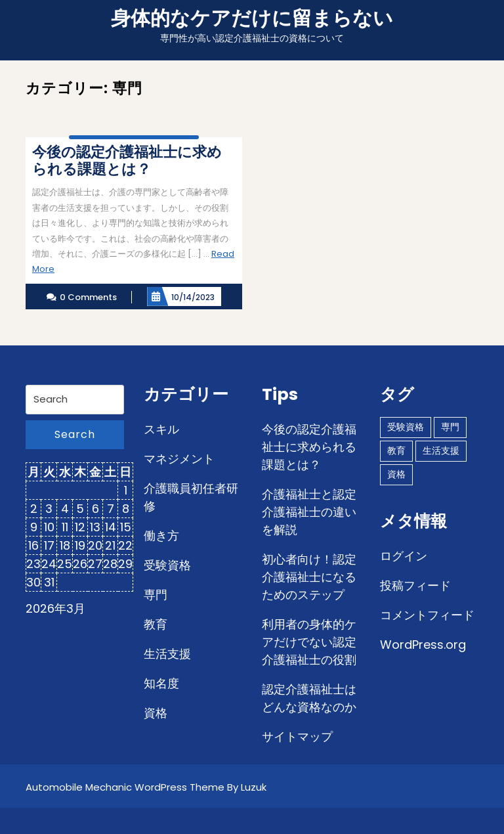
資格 (156, 713)
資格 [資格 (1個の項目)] (396, 474)
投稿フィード (415, 585)
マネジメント (179, 459)
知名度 (161, 683)
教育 (156, 624)
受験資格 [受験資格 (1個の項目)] (406, 427)
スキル (161, 429)
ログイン (404, 556)
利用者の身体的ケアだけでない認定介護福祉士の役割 (309, 642)
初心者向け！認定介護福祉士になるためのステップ (309, 577)
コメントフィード (427, 615)
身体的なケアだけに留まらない (252, 18)
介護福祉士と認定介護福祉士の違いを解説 (309, 512)
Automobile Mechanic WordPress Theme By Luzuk (146, 787)
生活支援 (167, 654)
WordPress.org (423, 645)
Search (75, 434)
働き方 (161, 536)
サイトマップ (297, 736)
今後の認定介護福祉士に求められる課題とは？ (309, 447)
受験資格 (167, 565)
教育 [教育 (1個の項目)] (396, 450)
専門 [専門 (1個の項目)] (450, 427)
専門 (156, 595)
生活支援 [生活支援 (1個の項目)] (441, 450)
